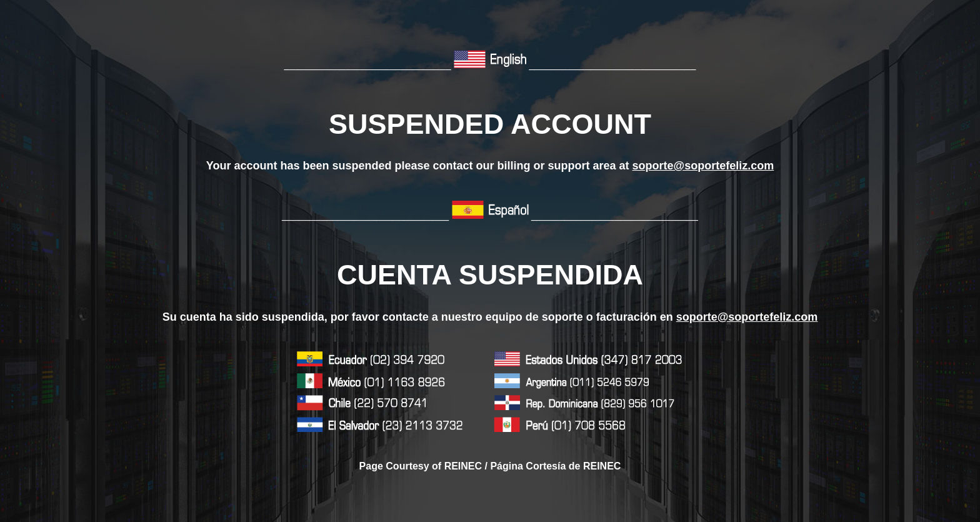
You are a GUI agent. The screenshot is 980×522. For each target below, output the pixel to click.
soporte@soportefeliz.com (703, 166)
